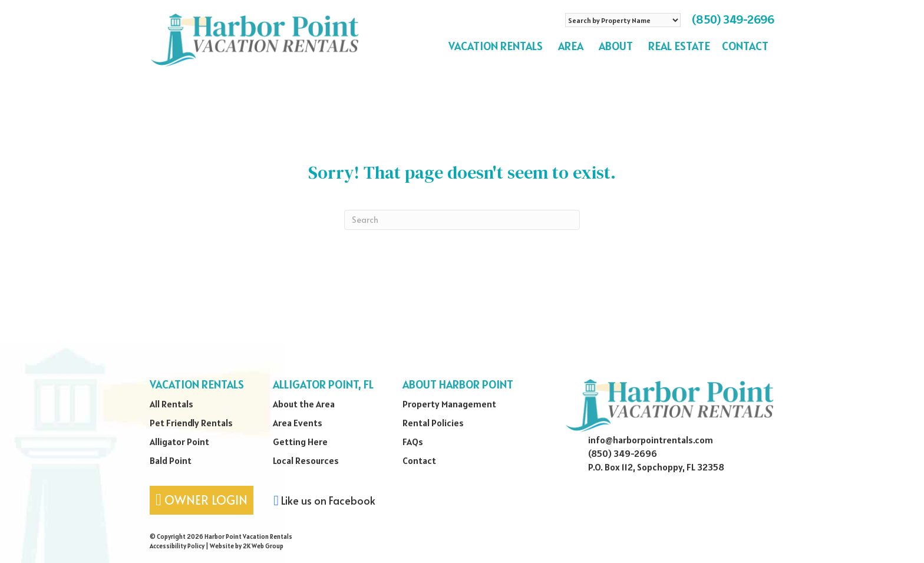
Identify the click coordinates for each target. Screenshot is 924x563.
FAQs (413, 442)
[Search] (462, 220)
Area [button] (572, 46)
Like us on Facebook (324, 500)
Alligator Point (179, 442)
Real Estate (679, 46)
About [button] (618, 46)
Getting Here (300, 442)
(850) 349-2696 (733, 19)
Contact (745, 46)
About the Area (304, 404)
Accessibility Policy (177, 546)
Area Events (298, 423)
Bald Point (171, 460)
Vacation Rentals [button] (497, 46)
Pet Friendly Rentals (191, 423)
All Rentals (171, 404)
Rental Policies (433, 423)
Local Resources (306, 460)
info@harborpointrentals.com (651, 440)
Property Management (449, 404)
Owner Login (202, 500)
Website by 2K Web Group (247, 546)
